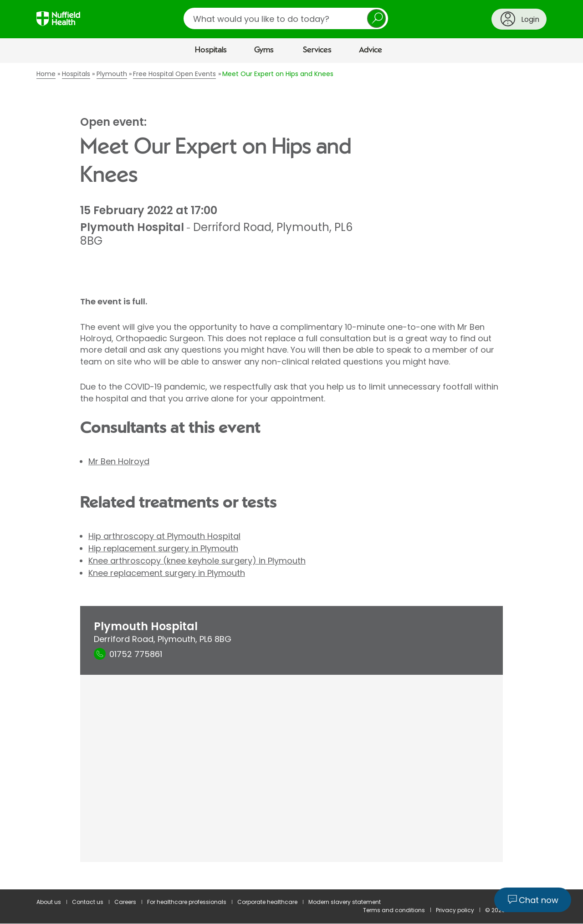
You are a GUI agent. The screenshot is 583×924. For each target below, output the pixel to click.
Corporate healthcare (267, 902)
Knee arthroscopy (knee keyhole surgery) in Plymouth (197, 561)
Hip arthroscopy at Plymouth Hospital (164, 536)
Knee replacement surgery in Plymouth (167, 573)
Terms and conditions (394, 910)
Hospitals (211, 50)
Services (317, 50)
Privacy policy (455, 910)
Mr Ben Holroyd (119, 461)
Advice (371, 50)
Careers (125, 902)
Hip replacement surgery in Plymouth (163, 548)
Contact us (88, 902)
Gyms (264, 50)
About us (49, 902)
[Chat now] (533, 900)
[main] (291, 476)
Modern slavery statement (345, 902)
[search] (286, 18)
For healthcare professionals (187, 902)
